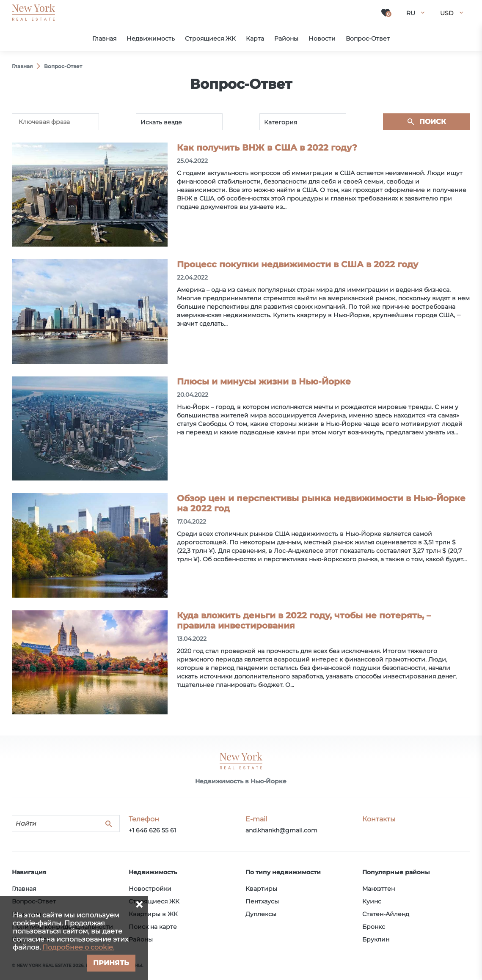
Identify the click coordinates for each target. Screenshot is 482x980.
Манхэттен (379, 889)
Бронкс (374, 927)
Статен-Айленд (386, 914)
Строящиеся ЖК (154, 901)
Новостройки (150, 889)
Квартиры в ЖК (153, 914)
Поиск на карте (153, 927)
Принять (111, 963)
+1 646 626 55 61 (152, 830)
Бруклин (376, 939)
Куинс (372, 901)
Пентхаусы (262, 901)
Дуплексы (261, 914)
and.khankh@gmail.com (281, 830)
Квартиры (261, 889)
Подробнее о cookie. (78, 947)
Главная (24, 889)
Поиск (433, 122)
